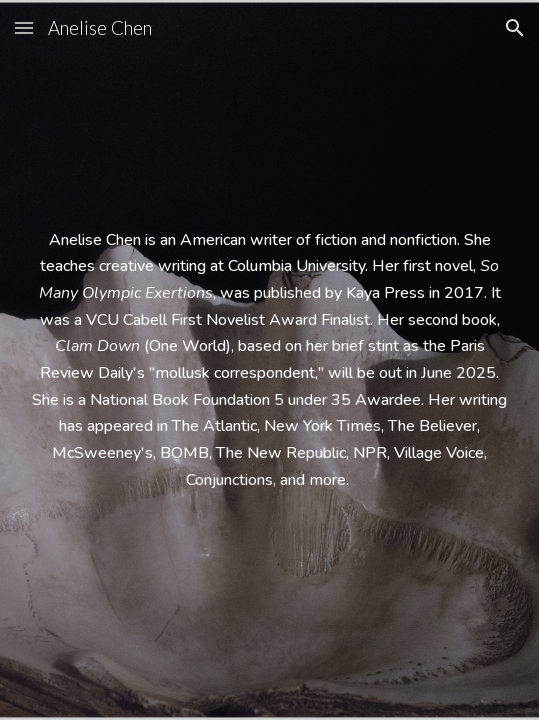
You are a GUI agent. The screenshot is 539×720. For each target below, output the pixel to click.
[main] (269, 360)
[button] (24, 27)
